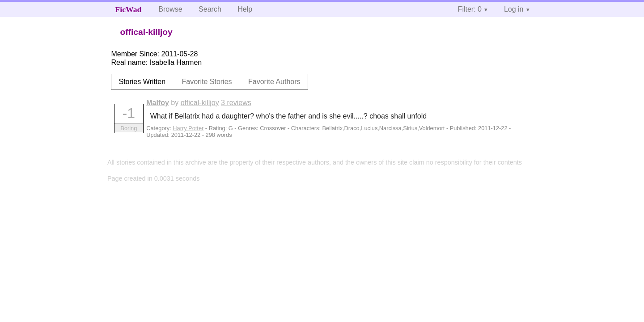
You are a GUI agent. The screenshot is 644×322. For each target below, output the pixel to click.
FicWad (129, 9)
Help (245, 9)
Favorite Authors (274, 82)
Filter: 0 (470, 9)
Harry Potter (188, 128)
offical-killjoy (200, 103)
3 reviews (236, 103)
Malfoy (158, 103)
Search (210, 9)
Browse (170, 9)
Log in (514, 9)
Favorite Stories (207, 82)
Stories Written (142, 82)
